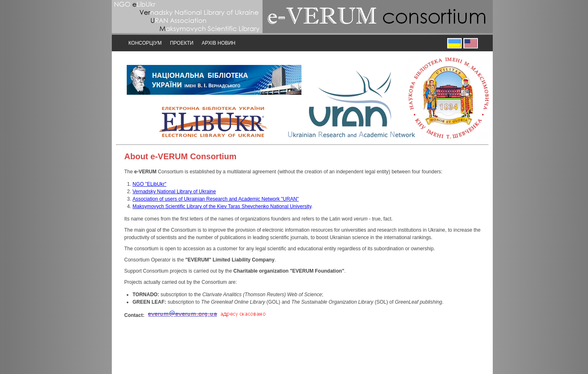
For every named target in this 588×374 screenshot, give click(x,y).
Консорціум (145, 43)
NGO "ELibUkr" (149, 184)
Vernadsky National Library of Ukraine (174, 192)
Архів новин (218, 43)
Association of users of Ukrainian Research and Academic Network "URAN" (216, 199)
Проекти (182, 43)
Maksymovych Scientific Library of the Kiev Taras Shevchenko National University (222, 206)
